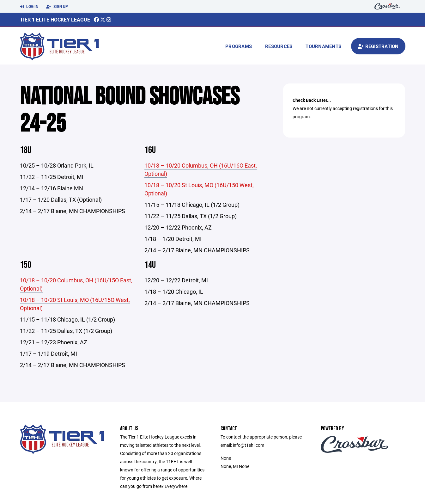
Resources (279, 46)
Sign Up (57, 7)
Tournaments (323, 46)
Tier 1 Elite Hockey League (55, 19)
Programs (239, 46)
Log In (29, 7)
